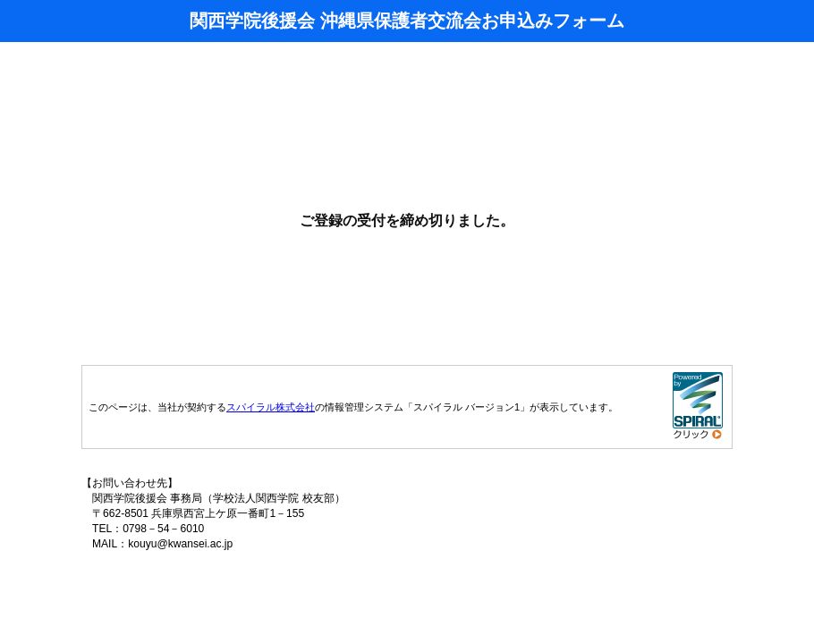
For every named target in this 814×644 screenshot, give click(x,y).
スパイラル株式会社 (271, 407)
